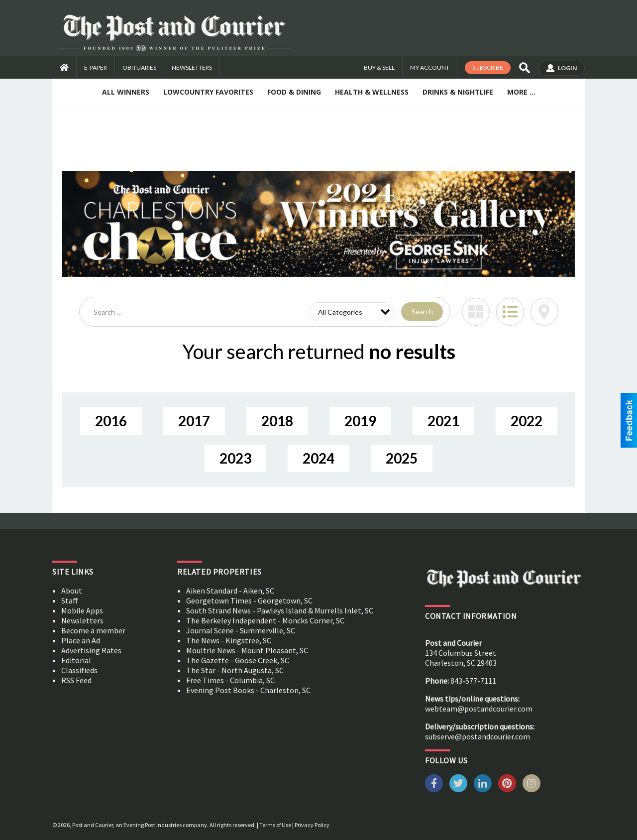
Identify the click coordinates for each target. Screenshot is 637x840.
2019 (360, 421)
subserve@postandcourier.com (478, 736)
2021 (443, 421)
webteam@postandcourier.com (479, 709)
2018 (277, 421)
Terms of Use (275, 825)
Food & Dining (294, 92)
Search (422, 311)
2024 (318, 458)
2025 (402, 458)
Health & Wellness (372, 92)
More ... (521, 92)
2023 (235, 458)
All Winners (126, 92)
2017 (194, 421)
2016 (111, 421)
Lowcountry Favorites (208, 92)
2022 (527, 421)
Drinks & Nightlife (458, 92)
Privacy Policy (312, 825)
